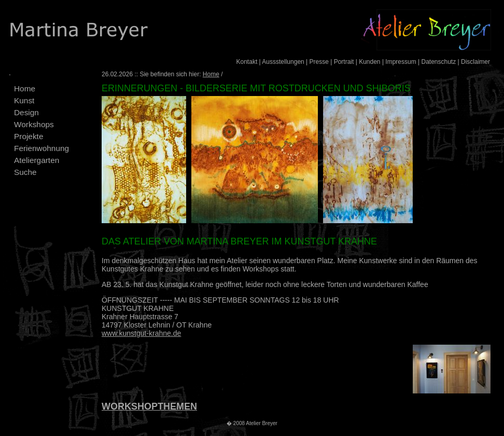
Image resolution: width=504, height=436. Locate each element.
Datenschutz (438, 62)
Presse (319, 62)
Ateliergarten (37, 160)
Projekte (29, 136)
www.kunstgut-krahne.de (141, 333)
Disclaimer (475, 62)
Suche (25, 172)
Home (25, 88)
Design (26, 112)
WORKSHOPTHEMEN (149, 406)
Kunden (369, 62)
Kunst (24, 100)
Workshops (34, 124)
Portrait (344, 62)
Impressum (401, 62)
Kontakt (247, 62)
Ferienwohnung (41, 148)
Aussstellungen (283, 62)
